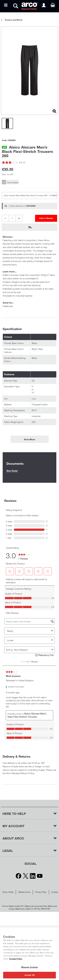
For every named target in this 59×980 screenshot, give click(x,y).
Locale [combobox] (30, 640)
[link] (24, 556)
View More (29, 439)
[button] (10, 571)
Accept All (29, 975)
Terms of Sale (8, 892)
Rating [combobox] (30, 631)
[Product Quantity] (12, 218)
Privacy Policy (41, 892)
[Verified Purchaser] (17, 687)
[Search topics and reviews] (29, 621)
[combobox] (32, 650)
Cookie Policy (16, 959)
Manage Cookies (29, 967)
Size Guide (12, 471)
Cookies (55, 892)
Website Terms (24, 892)
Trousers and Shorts (13, 20)
